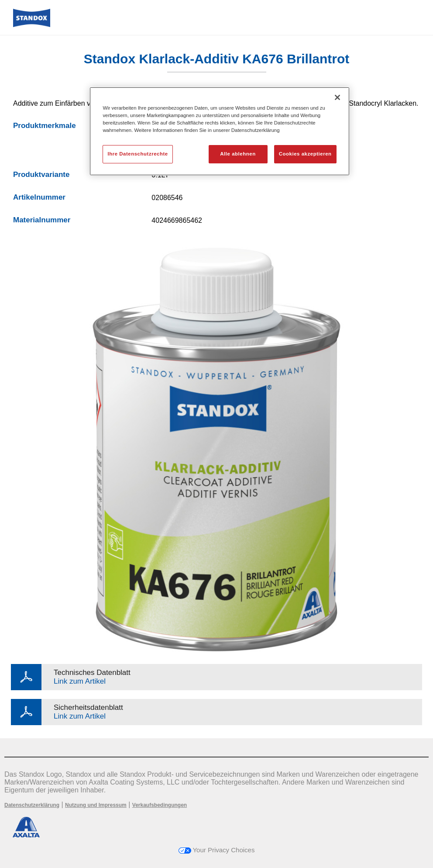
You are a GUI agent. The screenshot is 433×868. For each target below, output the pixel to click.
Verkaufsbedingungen (160, 805)
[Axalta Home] (32, 25)
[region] (219, 131)
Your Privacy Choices (217, 850)
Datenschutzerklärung (32, 805)
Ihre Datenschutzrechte (137, 154)
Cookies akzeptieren (305, 154)
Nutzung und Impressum (96, 805)
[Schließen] (337, 97)
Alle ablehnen (238, 154)
